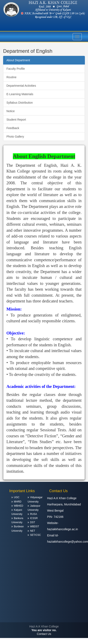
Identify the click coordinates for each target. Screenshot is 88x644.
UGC (17, 497)
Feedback (13, 128)
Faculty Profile (16, 69)
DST (33, 522)
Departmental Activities (21, 86)
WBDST (35, 526)
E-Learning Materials (20, 94)
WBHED (19, 506)
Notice (11, 111)
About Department (18, 60)
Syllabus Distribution (20, 103)
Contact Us (44, 634)
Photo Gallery (15, 137)
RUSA (34, 514)
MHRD (18, 502)
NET (33, 531)
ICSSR (34, 518)
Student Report (16, 120)
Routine (11, 77)
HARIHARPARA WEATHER (44, 607)
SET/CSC (35, 535)
